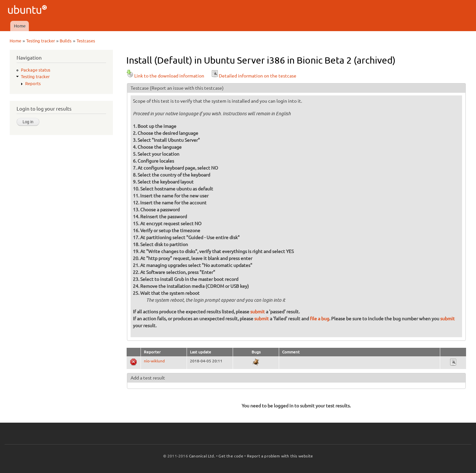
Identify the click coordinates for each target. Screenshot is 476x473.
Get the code (231, 456)
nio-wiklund (154, 361)
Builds (66, 41)
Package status (36, 70)
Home (20, 26)
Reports (33, 83)
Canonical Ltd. (202, 456)
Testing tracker (41, 41)
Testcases (86, 41)
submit (258, 312)
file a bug (320, 319)
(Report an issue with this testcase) (187, 88)
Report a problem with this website (280, 456)
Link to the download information (165, 76)
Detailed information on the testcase (254, 76)
